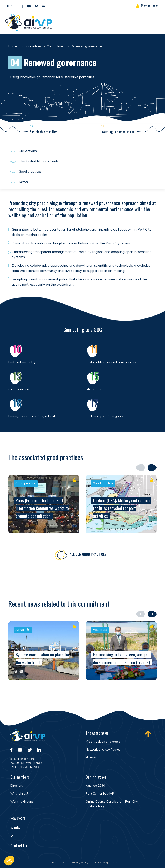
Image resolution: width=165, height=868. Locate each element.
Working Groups (22, 801)
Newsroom (18, 818)
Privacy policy (80, 863)
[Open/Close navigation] (153, 22)
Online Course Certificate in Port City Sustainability (112, 804)
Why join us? (19, 793)
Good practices (30, 171)
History (91, 757)
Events (15, 827)
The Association (97, 733)
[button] (8, 6)
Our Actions (28, 151)
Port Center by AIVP (100, 793)
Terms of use (57, 863)
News (23, 182)
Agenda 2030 (95, 786)
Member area (150, 6)
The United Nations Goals (39, 161)
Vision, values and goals (103, 742)
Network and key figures (103, 749)
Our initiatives (96, 777)
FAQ (13, 836)
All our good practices (88, 555)
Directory (17, 786)
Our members (20, 777)
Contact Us (19, 846)
